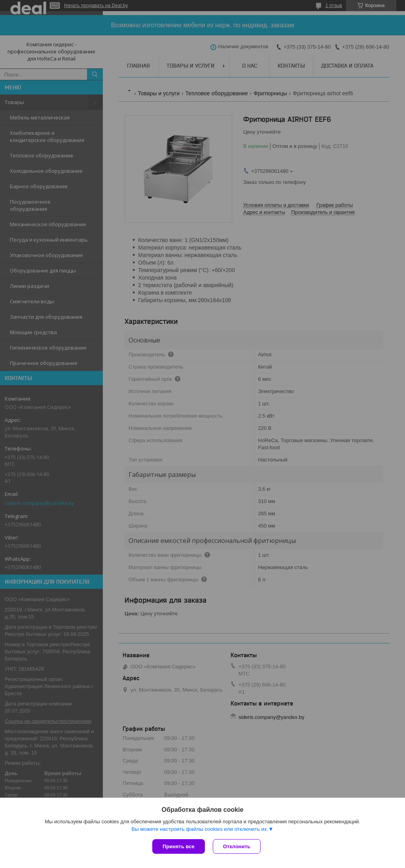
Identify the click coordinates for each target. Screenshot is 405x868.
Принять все (179, 846)
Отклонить (237, 846)
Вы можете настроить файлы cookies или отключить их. (200, 829)
